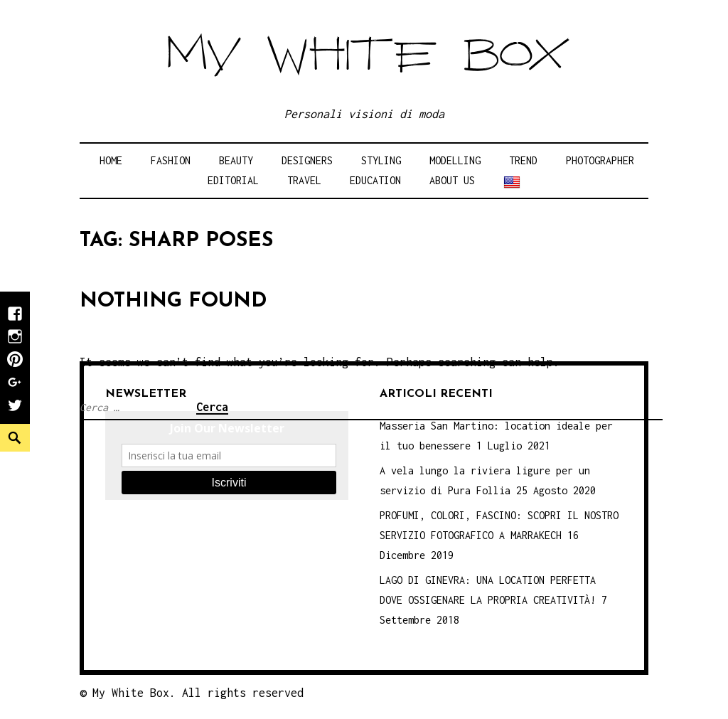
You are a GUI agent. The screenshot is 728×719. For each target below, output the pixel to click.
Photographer (600, 160)
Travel (304, 180)
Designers (307, 160)
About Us (452, 180)
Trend (523, 160)
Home (111, 160)
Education (375, 180)
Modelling (455, 160)
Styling (381, 160)
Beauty (236, 160)
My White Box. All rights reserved (198, 693)
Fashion (171, 160)
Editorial (233, 180)
